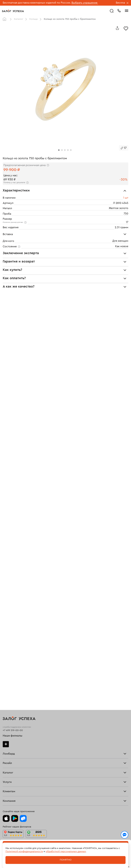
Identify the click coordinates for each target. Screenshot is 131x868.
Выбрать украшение (85, 3)
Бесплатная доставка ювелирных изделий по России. (37, 3)
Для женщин (120, 241)
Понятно (66, 860)
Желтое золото (118, 208)
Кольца (34, 19)
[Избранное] (126, 28)
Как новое (122, 246)
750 (126, 214)
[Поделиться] (117, 28)
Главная (5, 19)
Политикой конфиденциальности (24, 851)
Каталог (19, 19)
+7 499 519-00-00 (13, 730)
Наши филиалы (13, 736)
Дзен (6, 744)
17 (127, 222)
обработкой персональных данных (66, 851)
